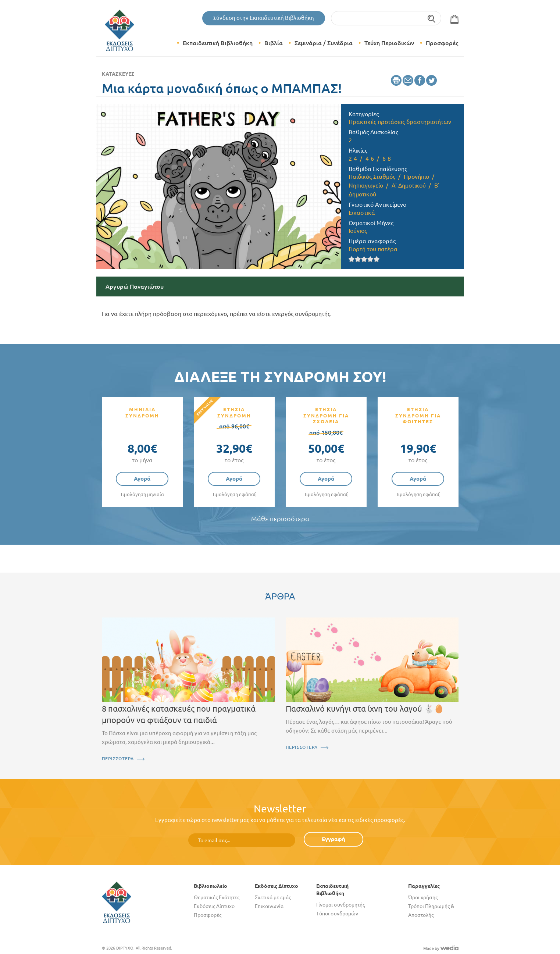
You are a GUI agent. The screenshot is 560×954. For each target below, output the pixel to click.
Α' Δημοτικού (409, 185)
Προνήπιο (416, 177)
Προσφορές (442, 43)
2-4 (353, 159)
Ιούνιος (358, 231)
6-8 (387, 159)
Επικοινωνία (269, 906)
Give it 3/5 (364, 259)
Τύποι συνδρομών (337, 914)
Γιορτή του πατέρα (373, 249)
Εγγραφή (333, 839)
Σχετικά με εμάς (273, 897)
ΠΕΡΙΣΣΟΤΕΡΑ (118, 759)
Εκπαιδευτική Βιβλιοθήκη (218, 43)
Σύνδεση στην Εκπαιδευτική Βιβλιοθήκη (264, 18)
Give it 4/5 (370, 259)
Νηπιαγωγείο (366, 185)
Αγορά (142, 479)
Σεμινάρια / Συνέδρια (324, 43)
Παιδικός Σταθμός (372, 177)
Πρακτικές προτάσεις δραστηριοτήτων (400, 122)
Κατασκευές (118, 74)
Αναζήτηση (432, 18)
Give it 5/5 (377, 259)
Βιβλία (274, 43)
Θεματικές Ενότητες (217, 897)
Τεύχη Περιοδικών (389, 43)
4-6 (370, 159)
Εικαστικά (362, 213)
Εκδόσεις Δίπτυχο (214, 906)
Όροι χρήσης (423, 897)
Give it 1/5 (352, 259)
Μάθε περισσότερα (280, 519)
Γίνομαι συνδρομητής (340, 905)
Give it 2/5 (358, 259)
